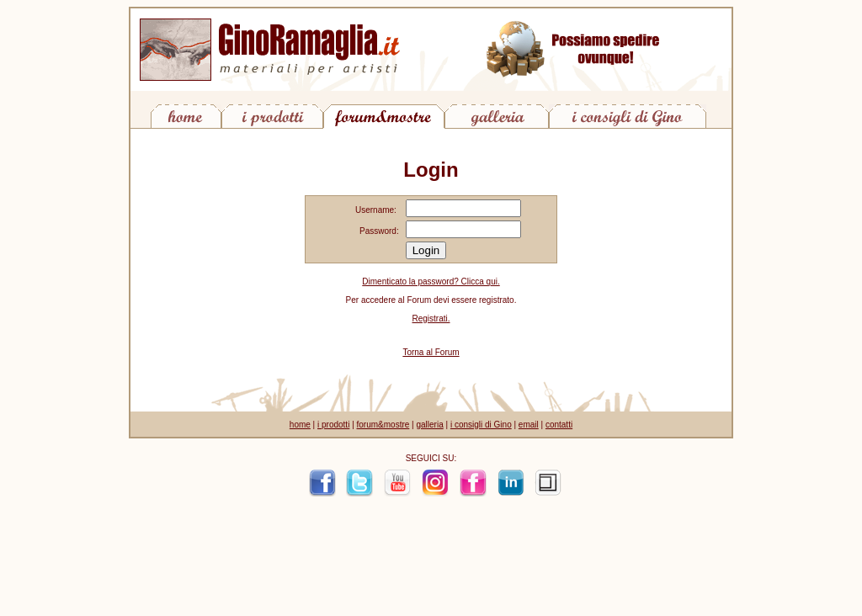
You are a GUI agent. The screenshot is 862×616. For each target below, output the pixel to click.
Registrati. (431, 319)
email (529, 425)
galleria (429, 425)
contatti (559, 425)
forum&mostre (383, 425)
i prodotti (333, 425)
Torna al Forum (431, 352)
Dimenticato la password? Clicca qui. (431, 281)
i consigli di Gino (481, 425)
